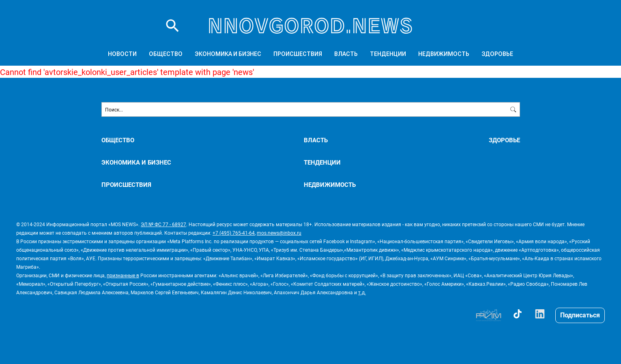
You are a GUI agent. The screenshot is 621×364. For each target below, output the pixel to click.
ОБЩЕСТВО (166, 54)
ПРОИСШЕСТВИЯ (298, 54)
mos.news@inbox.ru (279, 233)
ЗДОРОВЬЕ (497, 54)
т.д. (362, 292)
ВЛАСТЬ (346, 54)
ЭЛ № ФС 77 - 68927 (163, 224)
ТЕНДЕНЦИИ (388, 54)
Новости (122, 54)
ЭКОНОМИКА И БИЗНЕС (228, 54)
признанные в (123, 275)
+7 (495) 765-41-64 (234, 233)
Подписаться (580, 315)
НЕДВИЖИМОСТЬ (444, 54)
